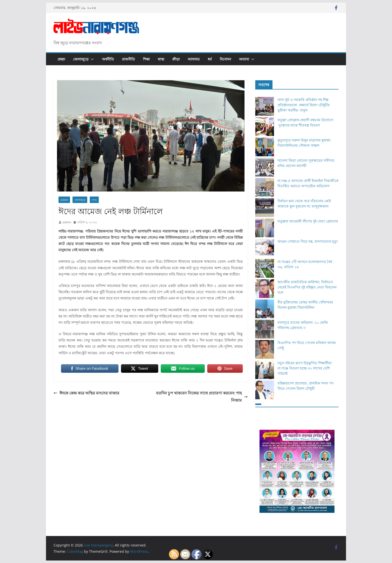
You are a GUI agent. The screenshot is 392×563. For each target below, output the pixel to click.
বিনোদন (225, 59)
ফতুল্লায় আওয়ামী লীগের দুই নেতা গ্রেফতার (308, 221)
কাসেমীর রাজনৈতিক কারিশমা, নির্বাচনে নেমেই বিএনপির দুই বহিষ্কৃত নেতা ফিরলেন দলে (307, 287)
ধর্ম (210, 59)
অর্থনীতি (108, 59)
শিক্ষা (146, 59)
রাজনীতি (128, 59)
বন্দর (94, 200)
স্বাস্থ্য (161, 59)
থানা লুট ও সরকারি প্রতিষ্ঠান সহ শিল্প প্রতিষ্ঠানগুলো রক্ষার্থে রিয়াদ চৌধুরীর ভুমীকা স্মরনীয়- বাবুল (304, 105)
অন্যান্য (244, 59)
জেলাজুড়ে (81, 59)
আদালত (194, 59)
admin (67, 222)
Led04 (64, 200)
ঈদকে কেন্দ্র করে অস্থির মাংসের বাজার (86, 393)
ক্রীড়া (176, 59)
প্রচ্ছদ (61, 59)
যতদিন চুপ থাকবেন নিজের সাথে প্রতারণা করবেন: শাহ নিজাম (202, 397)
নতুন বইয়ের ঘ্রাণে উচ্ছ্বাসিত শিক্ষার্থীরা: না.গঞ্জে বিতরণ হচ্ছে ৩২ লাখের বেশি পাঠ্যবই (305, 368)
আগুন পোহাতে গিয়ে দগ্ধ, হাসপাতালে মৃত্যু (308, 241)
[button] (91, 59)
